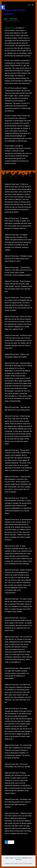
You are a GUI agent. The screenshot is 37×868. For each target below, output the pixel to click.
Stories (11, 858)
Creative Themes (28, 863)
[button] (2, 7)
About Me (18, 860)
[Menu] (32, 5)
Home (7, 858)
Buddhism (25, 858)
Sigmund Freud (10, 28)
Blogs (30, 858)
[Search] (29, 5)
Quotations (18, 858)
